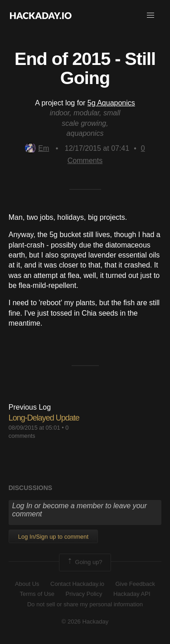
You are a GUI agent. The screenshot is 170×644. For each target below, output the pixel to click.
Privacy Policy (84, 594)
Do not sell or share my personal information (85, 604)
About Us (27, 584)
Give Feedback (135, 584)
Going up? (84, 562)
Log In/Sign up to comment (53, 537)
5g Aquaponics (111, 103)
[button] (151, 15)
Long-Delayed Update (44, 418)
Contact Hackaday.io (77, 584)
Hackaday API (132, 594)
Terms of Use (37, 594)
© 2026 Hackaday (85, 622)
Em (37, 148)
